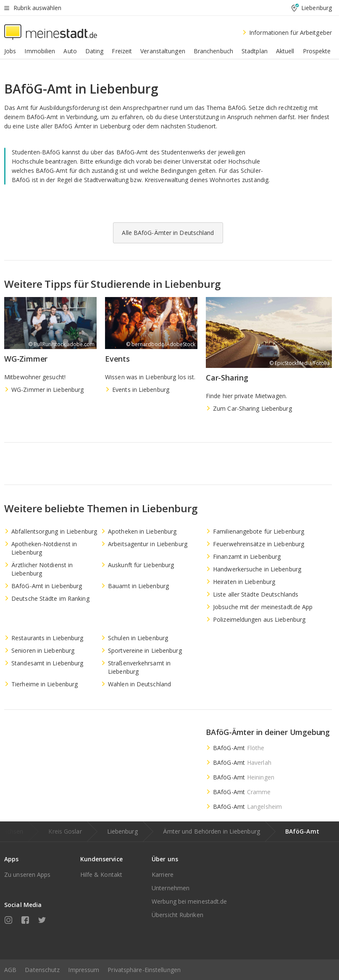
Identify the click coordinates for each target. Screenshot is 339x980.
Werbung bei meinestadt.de (189, 901)
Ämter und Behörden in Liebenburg (212, 831)
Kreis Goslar (65, 831)
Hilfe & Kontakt (101, 874)
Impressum (84, 970)
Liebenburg (122, 831)
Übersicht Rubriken (177, 915)
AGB (10, 970)
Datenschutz (42, 970)
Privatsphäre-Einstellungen (144, 970)
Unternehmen (171, 888)
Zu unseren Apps (28, 874)
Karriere (163, 874)
